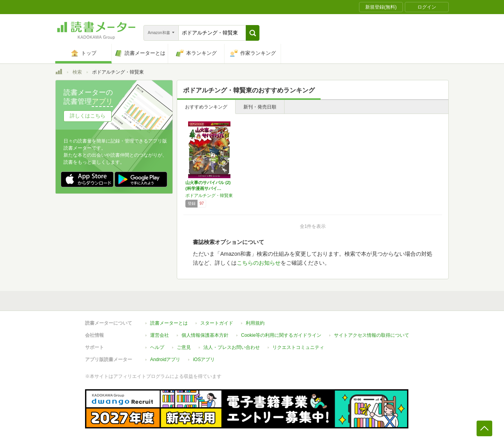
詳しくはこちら (88, 116)
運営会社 (160, 335)
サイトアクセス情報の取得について (372, 335)
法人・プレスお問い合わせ (232, 347)
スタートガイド (217, 323)
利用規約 (255, 323)
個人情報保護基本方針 (205, 335)
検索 (77, 72)
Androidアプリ (165, 359)
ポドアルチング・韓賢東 (209, 195)
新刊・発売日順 (260, 107)
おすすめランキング (206, 107)
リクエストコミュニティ (298, 347)
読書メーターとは (169, 323)
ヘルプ (157, 347)
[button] (253, 33)
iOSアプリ (204, 359)
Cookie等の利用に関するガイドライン (281, 335)
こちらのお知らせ (259, 263)
